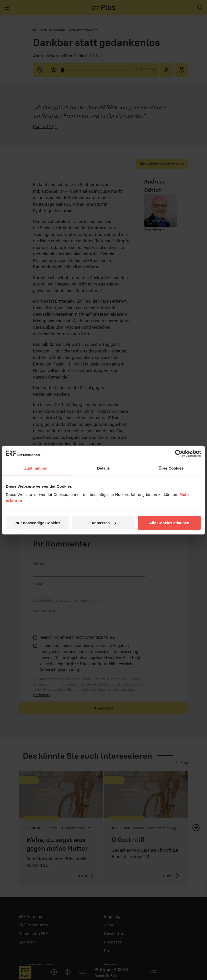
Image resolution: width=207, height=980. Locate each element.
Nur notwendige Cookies (38, 523)
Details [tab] (103, 468)
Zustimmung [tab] (36, 468)
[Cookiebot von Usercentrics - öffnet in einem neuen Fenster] (179, 453)
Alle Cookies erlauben (169, 523)
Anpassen (104, 523)
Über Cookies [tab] (171, 468)
